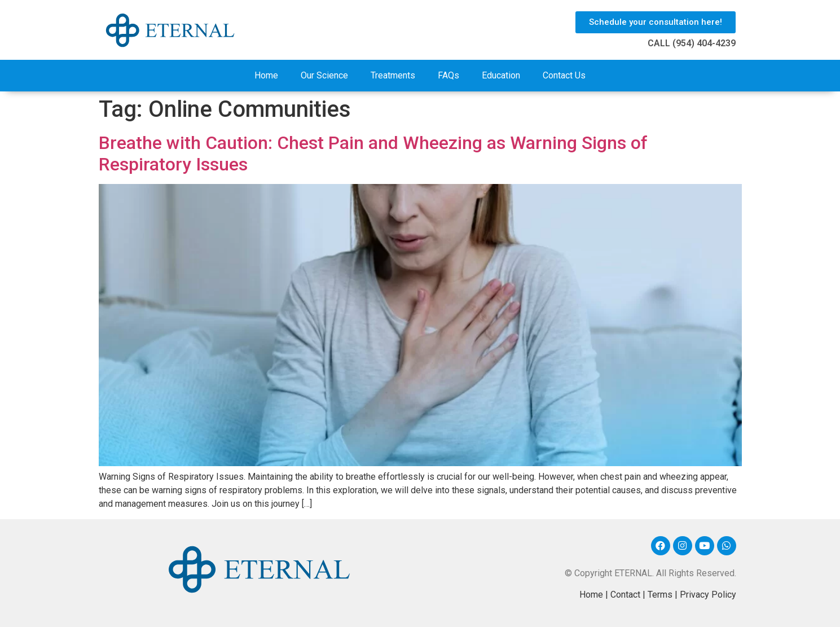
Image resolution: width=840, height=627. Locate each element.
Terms (660, 595)
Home (266, 75)
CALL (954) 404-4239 (692, 43)
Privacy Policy (708, 595)
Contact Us (564, 75)
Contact (625, 595)
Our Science (324, 75)
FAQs (448, 75)
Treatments (393, 75)
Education (501, 75)
